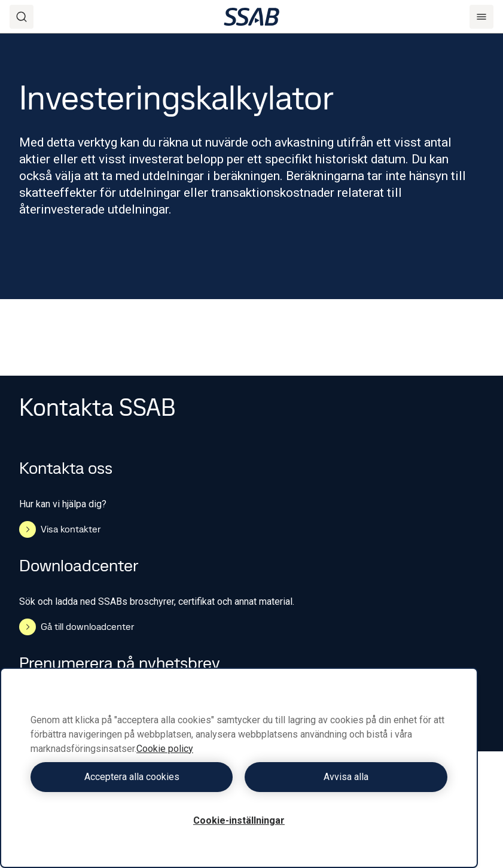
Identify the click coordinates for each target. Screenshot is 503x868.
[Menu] (481, 17)
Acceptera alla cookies (132, 777)
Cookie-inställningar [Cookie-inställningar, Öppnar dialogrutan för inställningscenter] (239, 820)
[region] (239, 768)
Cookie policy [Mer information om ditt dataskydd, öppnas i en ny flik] (165, 749)
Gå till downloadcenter (77, 627)
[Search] (22, 17)
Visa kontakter (60, 529)
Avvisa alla (346, 777)
